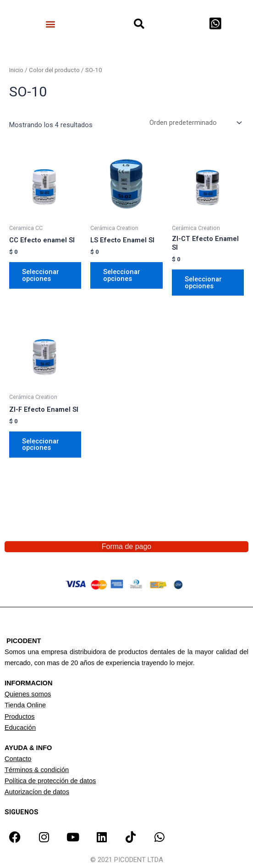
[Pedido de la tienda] (195, 123)
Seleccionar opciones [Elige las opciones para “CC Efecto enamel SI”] (41, 275)
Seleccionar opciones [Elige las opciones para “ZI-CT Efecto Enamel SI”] (203, 283)
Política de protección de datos (50, 781)
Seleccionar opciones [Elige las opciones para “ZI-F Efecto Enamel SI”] (41, 445)
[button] (51, 24)
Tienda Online (25, 705)
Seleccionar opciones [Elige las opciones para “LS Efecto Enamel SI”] (122, 275)
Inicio (16, 70)
